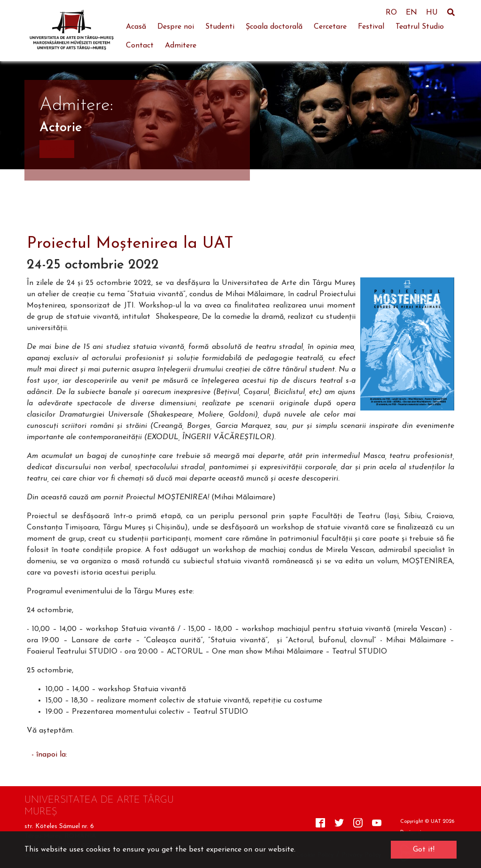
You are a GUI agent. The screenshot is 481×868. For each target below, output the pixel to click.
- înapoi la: (49, 755)
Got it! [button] (424, 850)
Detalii (57, 149)
